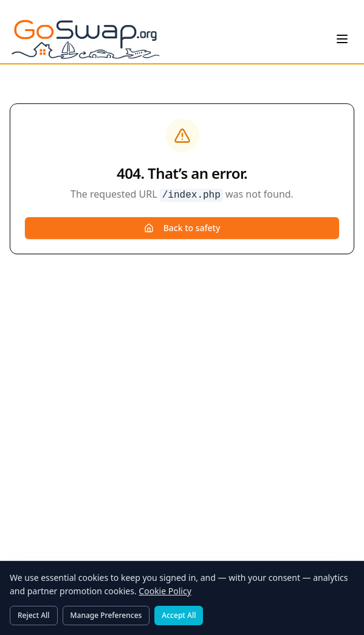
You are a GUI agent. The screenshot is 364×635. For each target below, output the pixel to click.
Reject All (34, 615)
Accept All (179, 615)
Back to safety (182, 228)
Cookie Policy (165, 591)
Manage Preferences (106, 615)
